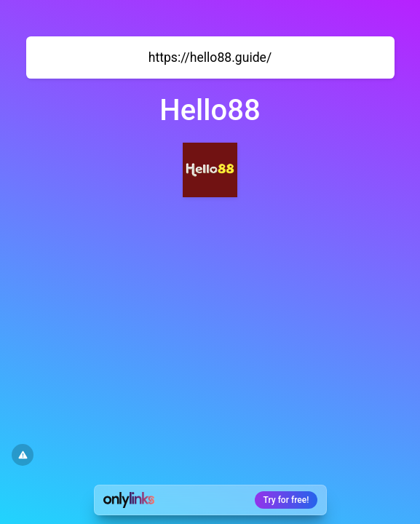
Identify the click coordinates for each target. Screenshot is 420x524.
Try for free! (286, 500)
